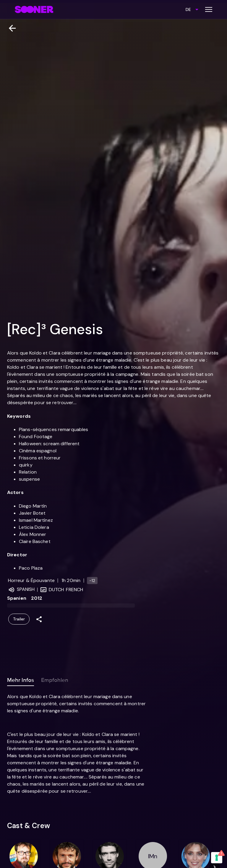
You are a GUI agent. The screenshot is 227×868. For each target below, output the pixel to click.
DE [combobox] (188, 9)
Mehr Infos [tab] (21, 679)
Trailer (19, 619)
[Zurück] (10, 28)
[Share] (39, 619)
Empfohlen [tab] (55, 679)
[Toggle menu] (209, 9)
